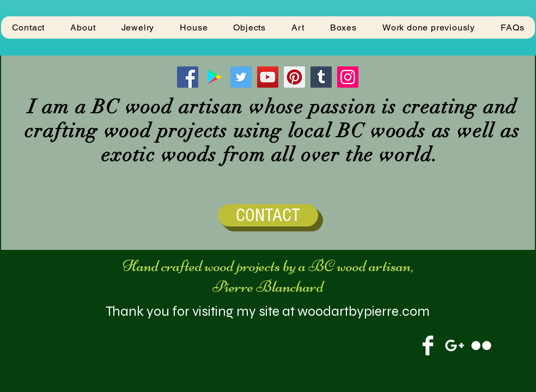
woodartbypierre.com (364, 311)
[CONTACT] (268, 215)
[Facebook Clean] (428, 345)
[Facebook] (188, 77)
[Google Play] (214, 77)
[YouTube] (268, 77)
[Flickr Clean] (481, 345)
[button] (138, 27)
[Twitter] (241, 77)
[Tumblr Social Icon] (321, 77)
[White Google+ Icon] (455, 345)
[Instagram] (348, 77)
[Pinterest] (294, 77)
